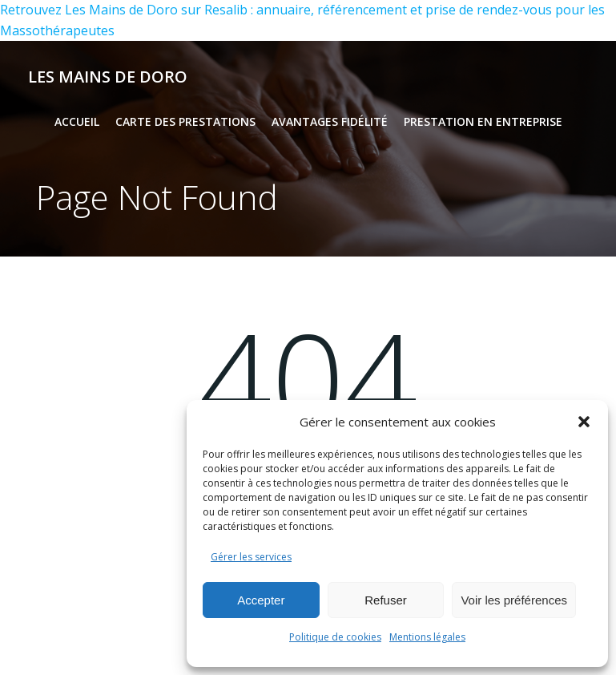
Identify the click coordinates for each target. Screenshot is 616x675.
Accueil (77, 121)
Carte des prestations (185, 121)
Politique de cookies (335, 637)
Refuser (386, 600)
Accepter (261, 600)
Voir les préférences (514, 600)
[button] (584, 422)
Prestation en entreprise (483, 121)
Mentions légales (427, 637)
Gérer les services (251, 557)
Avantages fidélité (330, 121)
